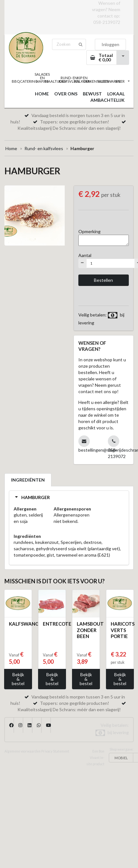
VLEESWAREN (109, 81)
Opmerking (89, 231)
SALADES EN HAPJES (42, 78)
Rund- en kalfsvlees (44, 148)
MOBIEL (121, 758)
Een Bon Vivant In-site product (95, 758)
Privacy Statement (55, 751)
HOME (42, 94)
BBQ (16, 81)
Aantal (85, 255)
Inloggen (110, 44)
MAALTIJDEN (56, 81)
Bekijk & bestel (18, 679)
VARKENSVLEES (96, 81)
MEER (122, 81)
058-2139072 (107, 22)
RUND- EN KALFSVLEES (69, 80)
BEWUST (92, 94)
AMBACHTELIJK (108, 100)
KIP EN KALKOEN (82, 80)
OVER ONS (66, 94)
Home (11, 148)
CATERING (29, 81)
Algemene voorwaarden (23, 751)
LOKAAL (116, 94)
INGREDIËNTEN (28, 480)
